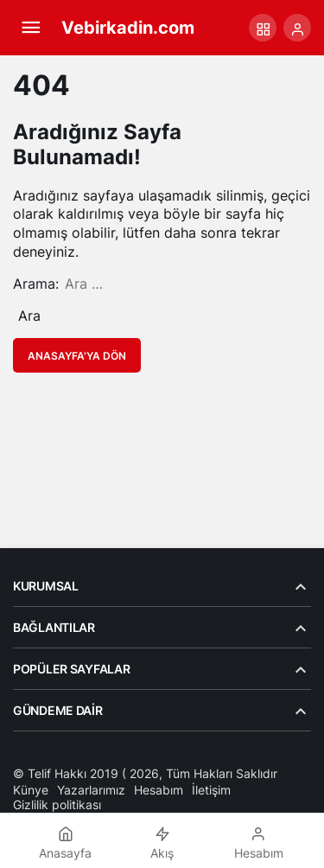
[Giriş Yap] (297, 28)
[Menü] (30, 28)
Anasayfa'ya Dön (77, 356)
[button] (263, 28)
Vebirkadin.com (128, 28)
